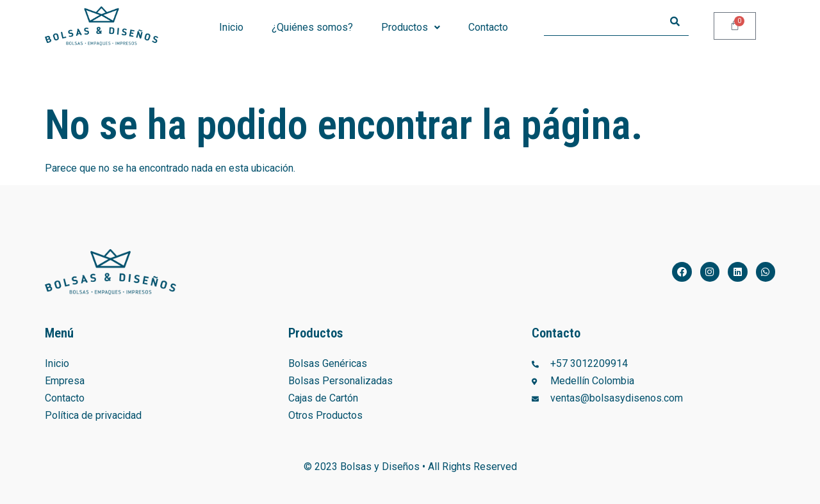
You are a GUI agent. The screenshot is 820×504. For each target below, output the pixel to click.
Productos (411, 27)
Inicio (231, 27)
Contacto (488, 27)
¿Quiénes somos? (312, 27)
